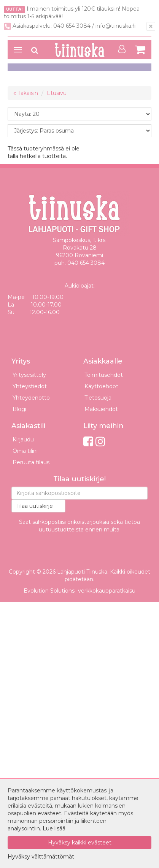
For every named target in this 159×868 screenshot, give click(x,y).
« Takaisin (26, 93)
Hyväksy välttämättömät (41, 857)
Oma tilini (25, 451)
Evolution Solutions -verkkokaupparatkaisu (79, 591)
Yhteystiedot (30, 386)
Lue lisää (54, 828)
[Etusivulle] (79, 50)
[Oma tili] (124, 49)
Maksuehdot (101, 409)
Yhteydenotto (31, 398)
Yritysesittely (29, 375)
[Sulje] (151, 26)
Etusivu (57, 93)
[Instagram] (100, 442)
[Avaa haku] (35, 50)
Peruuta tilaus (31, 462)
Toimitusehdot (104, 375)
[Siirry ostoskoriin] (140, 50)
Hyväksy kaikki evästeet (80, 843)
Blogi (19, 409)
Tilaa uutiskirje (35, 506)
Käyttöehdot (101, 386)
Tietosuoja (98, 398)
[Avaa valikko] (18, 50)
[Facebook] (88, 442)
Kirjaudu (23, 440)
